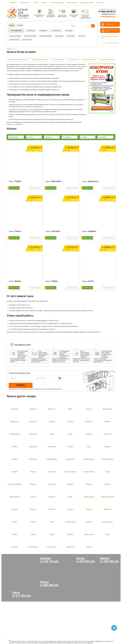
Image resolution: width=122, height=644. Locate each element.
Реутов (15, 522)
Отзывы (44, 3)
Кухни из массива (15, 36)
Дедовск (70, 421)
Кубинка (15, 472)
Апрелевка (15, 409)
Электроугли (70, 547)
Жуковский (107, 434)
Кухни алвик (59, 36)
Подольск (33, 509)
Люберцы (70, 484)
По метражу (56, 31)
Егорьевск (89, 434)
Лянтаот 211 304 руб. (22, 594)
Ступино (15, 534)
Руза (52, 522)
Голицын (52, 421)
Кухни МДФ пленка (46, 36)
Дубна (70, 434)
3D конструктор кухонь (40, 60)
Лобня (107, 472)
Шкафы (20, 25)
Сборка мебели (72, 3)
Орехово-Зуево (89, 497)
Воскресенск (15, 421)
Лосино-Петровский (15, 484)
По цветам (31, 31)
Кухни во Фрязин (70, 472)
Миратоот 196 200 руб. (109, 560)
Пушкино (70, 509)
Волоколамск (107, 409)
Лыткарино (52, 484)
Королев (15, 459)
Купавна (33, 472)
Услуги (36, 3)
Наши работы (25, 3)
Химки (52, 534)
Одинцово (52, 497)
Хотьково (70, 534)
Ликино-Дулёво (89, 472)
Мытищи (108, 484)
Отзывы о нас (74, 60)
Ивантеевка (52, 446)
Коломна (107, 446)
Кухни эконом (27, 40)
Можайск (89, 484)
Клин (89, 446)
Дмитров (108, 421)
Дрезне (52, 434)
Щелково (15, 547)
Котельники (33, 459)
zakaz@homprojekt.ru (108, 14)
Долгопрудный (15, 434)
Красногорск (70, 459)
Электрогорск (33, 547)
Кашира (70, 446)
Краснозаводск (89, 459)
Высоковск (33, 421)
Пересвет (15, 509)
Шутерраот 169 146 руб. (49, 560)
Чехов (107, 534)
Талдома (33, 534)
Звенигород (33, 446)
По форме (43, 31)
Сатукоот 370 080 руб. (86, 560)
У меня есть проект (107, 60)
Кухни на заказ (14, 40)
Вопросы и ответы (87, 3)
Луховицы (33, 484)
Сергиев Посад (70, 522)
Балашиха (33, 409)
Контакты (100, 3)
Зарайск (15, 446)
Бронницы (52, 409)
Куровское (52, 472)
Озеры (70, 497)
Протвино (52, 509)
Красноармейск (52, 459)
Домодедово (33, 434)
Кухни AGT (82, 36)
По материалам (16, 31)
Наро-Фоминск (15, 497)
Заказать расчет (14, 188)
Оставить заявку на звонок (18, 60)
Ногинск (33, 497)
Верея (70, 409)
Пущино (89, 509)
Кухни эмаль (71, 36)
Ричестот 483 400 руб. (49, 584)
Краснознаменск (107, 459)
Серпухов (89, 522)
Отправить (21, 385)
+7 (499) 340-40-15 (107, 12)
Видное (89, 409)
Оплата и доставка (57, 3)
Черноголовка (89, 534)
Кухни (12, 25)
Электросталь (52, 547)
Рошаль (33, 522)
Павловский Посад (108, 497)
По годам (69, 31)
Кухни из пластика (30, 36)
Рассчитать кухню (89, 60)
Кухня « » (15, 181)
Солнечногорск (108, 522)
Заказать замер (59, 60)
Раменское (108, 509)
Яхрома (89, 547)
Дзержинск (89, 421)
